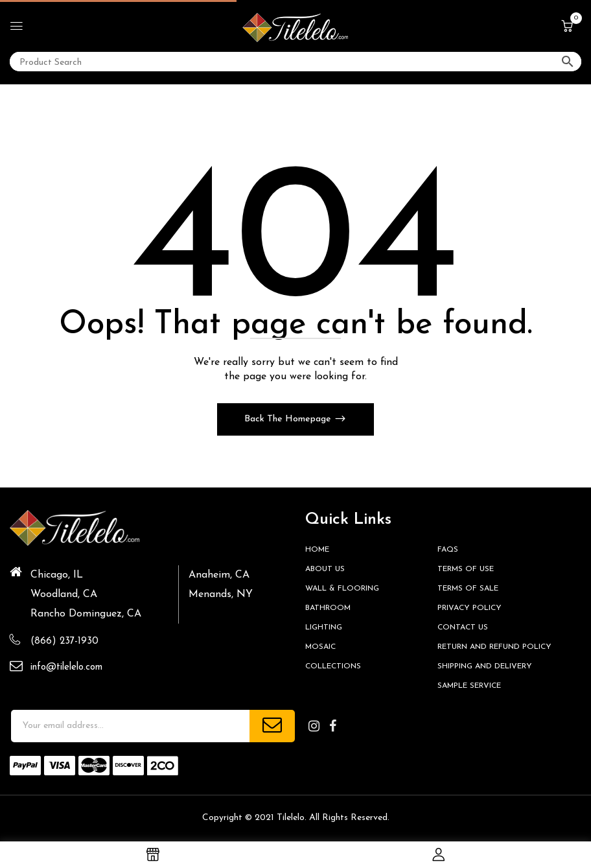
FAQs (448, 550)
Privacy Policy (469, 608)
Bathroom (328, 608)
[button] (567, 27)
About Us (325, 569)
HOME (317, 550)
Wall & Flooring (342, 589)
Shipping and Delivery (485, 666)
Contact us (463, 628)
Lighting (324, 628)
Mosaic (320, 647)
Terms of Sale (468, 589)
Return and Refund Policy (494, 647)
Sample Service (469, 686)
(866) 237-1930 (64, 641)
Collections (333, 666)
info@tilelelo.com (66, 667)
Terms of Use (466, 569)
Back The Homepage (289, 419)
